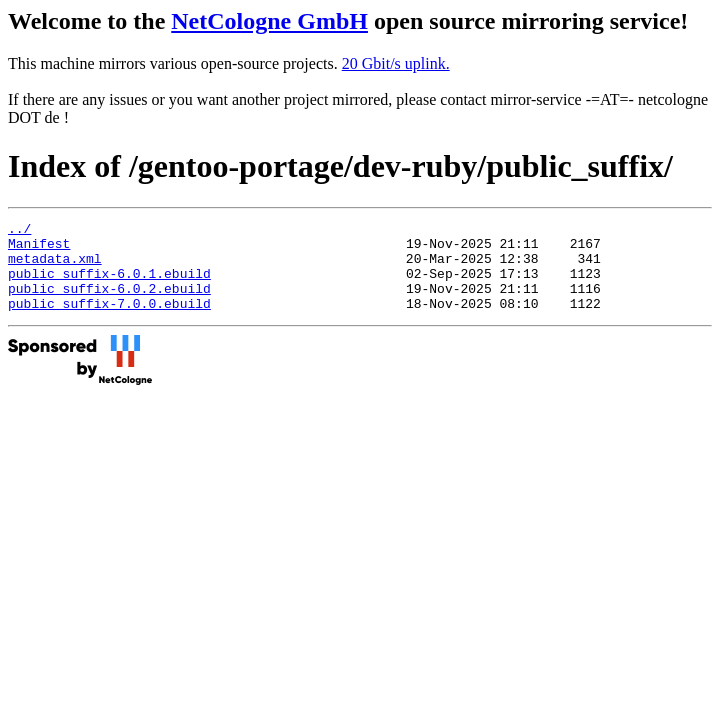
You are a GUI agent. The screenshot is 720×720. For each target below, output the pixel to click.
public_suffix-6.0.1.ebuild (109, 285)
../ (19, 231)
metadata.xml (55, 267)
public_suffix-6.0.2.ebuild (109, 303)
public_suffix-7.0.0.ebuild (109, 321)
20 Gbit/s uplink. (396, 63)
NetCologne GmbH (269, 21)
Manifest (39, 249)
